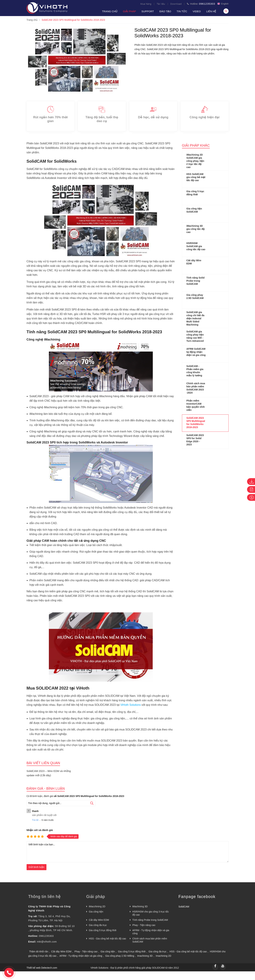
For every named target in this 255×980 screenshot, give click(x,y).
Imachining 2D (163, 956)
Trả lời (35, 820)
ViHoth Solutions (131, 705)
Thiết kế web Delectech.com (42, 968)
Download (176, 4)
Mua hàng (146, 4)
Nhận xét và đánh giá (40, 830)
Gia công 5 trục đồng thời (103, 930)
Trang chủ (110, 11)
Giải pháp (129, 11)
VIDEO (197, 11)
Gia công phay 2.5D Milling (120, 956)
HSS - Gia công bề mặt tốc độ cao (108, 939)
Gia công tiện (96, 912)
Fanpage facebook (197, 897)
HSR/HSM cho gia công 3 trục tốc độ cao (151, 913)
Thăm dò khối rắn (39, 952)
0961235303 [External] (46, 936)
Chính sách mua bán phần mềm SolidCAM (150, 940)
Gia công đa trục (98, 925)
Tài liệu (161, 4)
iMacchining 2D (97, 906)
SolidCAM (184, 907)
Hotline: (201, 4)
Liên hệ (211, 11)
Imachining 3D (145, 956)
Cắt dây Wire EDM (99, 920)
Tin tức (182, 11)
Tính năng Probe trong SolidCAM (150, 920)
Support (148, 11)
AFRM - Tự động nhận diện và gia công (151, 932)
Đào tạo (165, 11)
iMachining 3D (140, 906)
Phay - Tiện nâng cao (144, 925)
